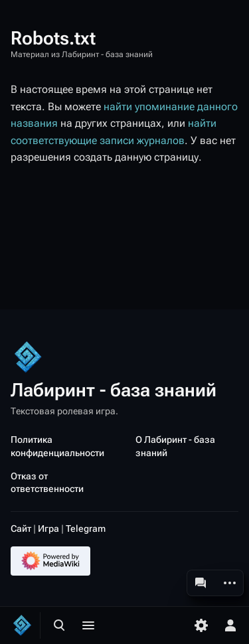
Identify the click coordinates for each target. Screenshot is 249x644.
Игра (48, 528)
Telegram (86, 528)
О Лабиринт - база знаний (175, 446)
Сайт (21, 528)
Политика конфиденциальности (57, 446)
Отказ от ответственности (47, 482)
